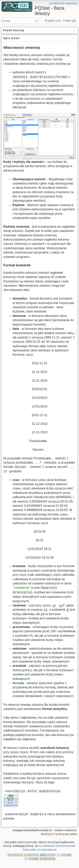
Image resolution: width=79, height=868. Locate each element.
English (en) (53, 21)
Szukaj (37, 21)
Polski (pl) (70, 21)
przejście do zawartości (63, 3)
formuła (18, 683)
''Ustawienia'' (21, 588)
